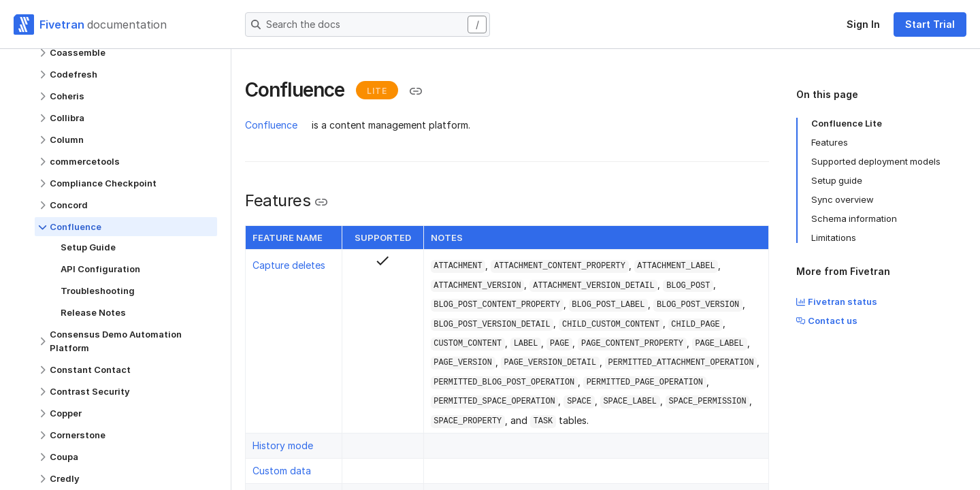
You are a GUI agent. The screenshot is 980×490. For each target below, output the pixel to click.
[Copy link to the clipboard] (416, 91)
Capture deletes (289, 265)
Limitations (834, 238)
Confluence (271, 125)
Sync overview (843, 199)
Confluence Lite (847, 123)
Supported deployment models (876, 161)
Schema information (854, 218)
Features (830, 142)
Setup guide (837, 180)
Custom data (282, 471)
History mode (283, 445)
